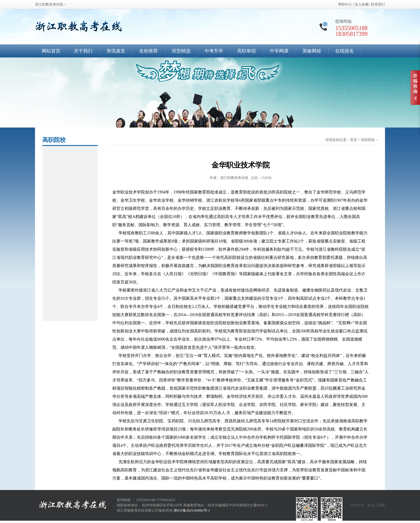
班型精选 (181, 51)
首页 (353, 140)
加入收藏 (362, 4)
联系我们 (378, 4)
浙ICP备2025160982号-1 (192, 510)
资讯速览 (116, 51)
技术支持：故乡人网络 (367, 505)
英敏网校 (312, 51)
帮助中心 (345, 4)
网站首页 (51, 51)
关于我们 (83, 51)
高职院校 (368, 140)
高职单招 (246, 51)
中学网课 (279, 51)
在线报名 (344, 51)
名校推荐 (148, 51)
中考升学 (214, 51)
